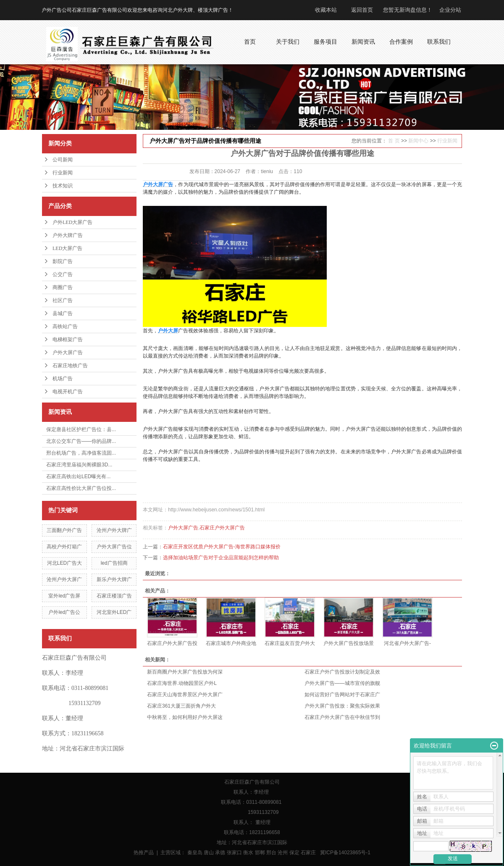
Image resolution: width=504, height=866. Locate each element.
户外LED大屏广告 (72, 222)
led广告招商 (114, 563)
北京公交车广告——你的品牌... (81, 441)
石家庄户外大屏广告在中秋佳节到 (342, 717)
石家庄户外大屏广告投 (172, 643)
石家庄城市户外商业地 (231, 643)
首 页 (394, 141)
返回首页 (362, 10)
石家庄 (308, 853)
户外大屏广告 (68, 353)
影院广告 (63, 261)
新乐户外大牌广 (114, 579)
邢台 (271, 853)
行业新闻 (63, 173)
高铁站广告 (65, 326)
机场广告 (63, 379)
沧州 (283, 853)
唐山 (209, 853)
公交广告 (63, 274)
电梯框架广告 (68, 340)
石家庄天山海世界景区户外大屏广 (185, 695)
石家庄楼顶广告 (114, 596)
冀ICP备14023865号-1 (345, 853)
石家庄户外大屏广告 (222, 528)
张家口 (234, 853)
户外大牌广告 (68, 235)
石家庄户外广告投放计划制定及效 (342, 672)
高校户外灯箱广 (64, 547)
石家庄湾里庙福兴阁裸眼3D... (79, 465)
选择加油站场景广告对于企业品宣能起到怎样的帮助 (221, 558)
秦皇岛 (195, 853)
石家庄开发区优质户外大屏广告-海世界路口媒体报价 (222, 547)
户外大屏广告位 (114, 547)
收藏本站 (326, 10)
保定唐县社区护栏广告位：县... (81, 429)
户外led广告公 (64, 612)
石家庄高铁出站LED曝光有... (78, 476)
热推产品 (144, 853)
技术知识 (63, 186)
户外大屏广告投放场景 (349, 643)
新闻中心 (418, 141)
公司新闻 (63, 160)
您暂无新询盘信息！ (408, 10)
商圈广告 (63, 287)
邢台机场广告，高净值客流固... (81, 453)
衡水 (248, 853)
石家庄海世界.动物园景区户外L (182, 683)
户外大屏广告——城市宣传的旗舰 (342, 683)
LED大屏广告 (67, 248)
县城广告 (63, 313)
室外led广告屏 (64, 596)
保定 (294, 853)
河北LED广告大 (64, 563)
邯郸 (260, 853)
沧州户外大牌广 (114, 530)
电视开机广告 (68, 392)
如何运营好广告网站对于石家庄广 (342, 695)
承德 (220, 853)
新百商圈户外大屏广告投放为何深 (185, 672)
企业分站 (450, 10)
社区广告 (63, 300)
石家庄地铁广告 (70, 366)
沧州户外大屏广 (64, 579)
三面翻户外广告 (64, 530)
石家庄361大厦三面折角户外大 (181, 706)
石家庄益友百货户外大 (290, 643)
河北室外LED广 (114, 612)
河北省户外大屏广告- (407, 643)
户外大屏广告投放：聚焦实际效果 (342, 706)
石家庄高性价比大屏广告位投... (81, 488)
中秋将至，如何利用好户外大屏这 (185, 717)
